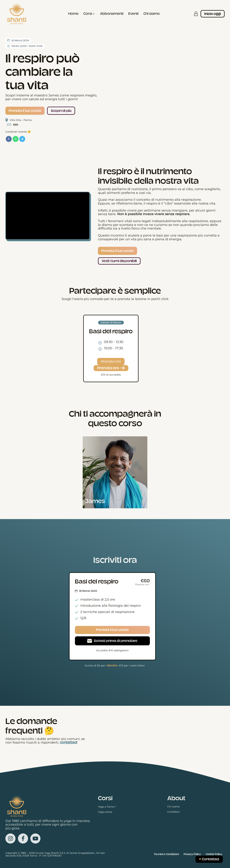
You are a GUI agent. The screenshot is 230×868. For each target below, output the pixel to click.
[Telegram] (22, 139)
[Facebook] (9, 139)
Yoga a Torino (107, 807)
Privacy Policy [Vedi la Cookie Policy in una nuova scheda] (192, 854)
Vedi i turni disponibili (119, 261)
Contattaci (174, 812)
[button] (89, 14)
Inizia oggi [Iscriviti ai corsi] (213, 14)
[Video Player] (48, 216)
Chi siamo (173, 807)
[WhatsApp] (16, 139)
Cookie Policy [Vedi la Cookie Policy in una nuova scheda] (214, 854)
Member (112, 665)
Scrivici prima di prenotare (116, 641)
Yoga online (105, 812)
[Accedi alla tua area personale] (196, 14)
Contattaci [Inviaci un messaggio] (210, 859)
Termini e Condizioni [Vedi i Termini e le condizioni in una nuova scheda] (166, 854)
